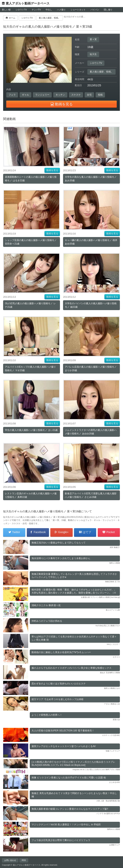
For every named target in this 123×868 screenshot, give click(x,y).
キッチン (60, 95)
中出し (49, 10)
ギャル (25, 95)
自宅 (89, 95)
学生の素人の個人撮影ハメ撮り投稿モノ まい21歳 (31, 430)
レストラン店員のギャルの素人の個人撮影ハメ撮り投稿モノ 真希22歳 (31, 495)
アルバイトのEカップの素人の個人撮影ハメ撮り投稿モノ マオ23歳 (30, 369)
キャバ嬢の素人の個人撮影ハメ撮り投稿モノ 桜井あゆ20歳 (91, 242)
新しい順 (6, 10)
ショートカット (78, 10)
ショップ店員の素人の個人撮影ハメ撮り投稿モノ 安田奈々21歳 (31, 242)
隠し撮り (108, 10)
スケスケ (76, 95)
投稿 (100, 95)
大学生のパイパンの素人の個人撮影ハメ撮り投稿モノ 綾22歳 (91, 305)
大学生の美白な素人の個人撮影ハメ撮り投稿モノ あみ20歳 (91, 179)
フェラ (12, 95)
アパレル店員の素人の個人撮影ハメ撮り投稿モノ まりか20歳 (91, 369)
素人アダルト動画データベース (28, 3)
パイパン (95, 10)
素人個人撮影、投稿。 (101, 72)
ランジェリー (42, 95)
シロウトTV (21, 10)
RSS (24, 860)
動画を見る (52, 170)
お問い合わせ (10, 860)
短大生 (93, 54)
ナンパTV (36, 10)
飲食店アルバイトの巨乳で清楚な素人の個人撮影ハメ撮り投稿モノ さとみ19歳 (91, 495)
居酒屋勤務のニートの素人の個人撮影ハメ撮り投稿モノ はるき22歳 (31, 179)
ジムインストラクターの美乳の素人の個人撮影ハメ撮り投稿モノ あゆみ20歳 (91, 432)
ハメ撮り (61, 10)
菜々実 (93, 39)
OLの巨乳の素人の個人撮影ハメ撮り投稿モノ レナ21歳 (30, 305)
